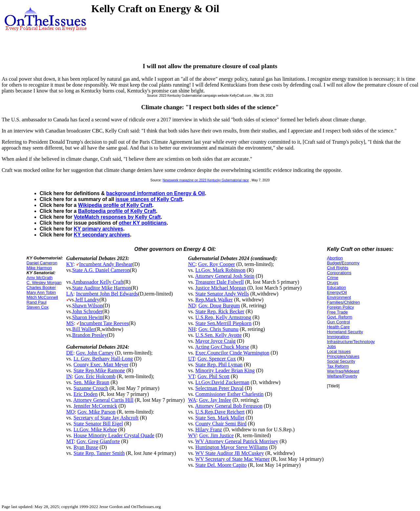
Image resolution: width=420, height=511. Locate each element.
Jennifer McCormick (95, 406)
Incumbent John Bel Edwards (107, 294)
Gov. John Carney (95, 353)
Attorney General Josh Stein (225, 276)
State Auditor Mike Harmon (102, 288)
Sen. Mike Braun (91, 382)
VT (191, 376)
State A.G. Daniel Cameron (101, 270)
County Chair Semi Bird (221, 424)
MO (71, 412)
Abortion (335, 258)
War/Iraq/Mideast (343, 371)
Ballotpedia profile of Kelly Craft (117, 211)
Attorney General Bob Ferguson (229, 406)
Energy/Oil (337, 292)
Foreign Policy (340, 307)
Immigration (338, 337)
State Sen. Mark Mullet (220, 418)
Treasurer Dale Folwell (220, 282)
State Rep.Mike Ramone (99, 370)
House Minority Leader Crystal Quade (114, 435)
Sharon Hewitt (87, 317)
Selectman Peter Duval (219, 388)
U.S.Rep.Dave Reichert (220, 412)
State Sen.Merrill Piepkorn (223, 323)
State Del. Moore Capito (221, 465)
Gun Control (338, 322)
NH (192, 329)
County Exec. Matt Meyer (101, 365)
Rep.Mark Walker (214, 300)
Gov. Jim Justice (216, 435)
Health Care (338, 327)
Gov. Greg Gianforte (98, 441)
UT (191, 359)
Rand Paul (37, 302)
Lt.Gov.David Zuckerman (222, 382)
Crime (333, 278)
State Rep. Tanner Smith (99, 453)
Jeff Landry (87, 300)
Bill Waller (84, 329)
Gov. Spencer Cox (217, 359)
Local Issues (339, 351)
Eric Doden (85, 394)
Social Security (341, 361)
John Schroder (87, 311)
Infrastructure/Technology (351, 342)
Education (336, 287)
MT (70, 441)
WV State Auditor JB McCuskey (230, 453)
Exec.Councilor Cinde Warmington (232, 353)
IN (69, 376)
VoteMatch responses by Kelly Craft (117, 217)
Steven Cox (38, 307)
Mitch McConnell (42, 297)
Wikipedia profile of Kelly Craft (115, 205)
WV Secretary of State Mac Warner (232, 459)
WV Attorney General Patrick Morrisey (237, 441)
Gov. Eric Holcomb (95, 376)
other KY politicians (143, 223)
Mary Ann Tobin (41, 292)
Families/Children (343, 302)
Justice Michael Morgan (220, 288)
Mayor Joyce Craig (215, 341)
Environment (339, 297)
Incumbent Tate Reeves (104, 323)
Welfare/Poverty (342, 376)
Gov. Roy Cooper (217, 264)
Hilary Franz (209, 429)
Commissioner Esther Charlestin (229, 394)
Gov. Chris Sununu (219, 329)
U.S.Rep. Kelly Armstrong (223, 317)
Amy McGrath (40, 278)
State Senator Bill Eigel (98, 424)
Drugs (333, 283)
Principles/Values (343, 356)
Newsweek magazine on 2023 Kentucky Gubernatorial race (206, 180)
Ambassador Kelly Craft (98, 282)
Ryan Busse (86, 447)
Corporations (339, 273)
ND (192, 306)
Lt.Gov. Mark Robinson (220, 270)
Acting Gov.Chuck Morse (222, 347)
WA (192, 400)
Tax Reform (338, 366)
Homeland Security (345, 332)
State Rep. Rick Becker (220, 311)
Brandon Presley (90, 335)
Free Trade (337, 312)
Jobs (331, 347)
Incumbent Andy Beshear (106, 264)
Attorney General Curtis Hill (103, 400)
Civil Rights (337, 268)
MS (70, 323)
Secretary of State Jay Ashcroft (106, 418)
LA (70, 294)
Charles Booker (41, 287)
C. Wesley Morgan (44, 283)
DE (70, 353)
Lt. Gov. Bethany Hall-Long (103, 359)
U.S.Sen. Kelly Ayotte (218, 335)
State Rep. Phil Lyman (219, 365)
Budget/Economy (343, 263)
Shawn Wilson (87, 306)
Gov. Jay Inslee (215, 400)
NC (192, 264)
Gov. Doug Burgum (219, 306)
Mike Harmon (39, 268)
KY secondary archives (102, 235)
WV (192, 435)
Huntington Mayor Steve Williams (231, 447)
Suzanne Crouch (91, 388)
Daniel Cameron (42, 263)
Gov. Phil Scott (213, 376)
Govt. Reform (339, 317)
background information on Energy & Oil (156, 193)
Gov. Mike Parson (96, 412)
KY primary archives (99, 229)
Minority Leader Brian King (225, 370)
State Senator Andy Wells (222, 294)
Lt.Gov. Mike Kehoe (95, 429)
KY (70, 264)
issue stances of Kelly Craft (149, 199)
